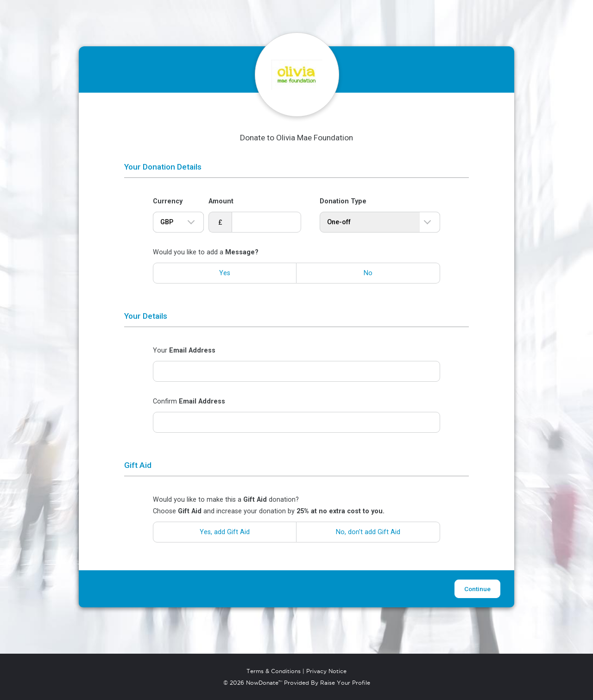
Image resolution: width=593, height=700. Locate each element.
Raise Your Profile (345, 683)
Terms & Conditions (274, 671)
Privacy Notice (326, 671)
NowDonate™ (264, 683)
